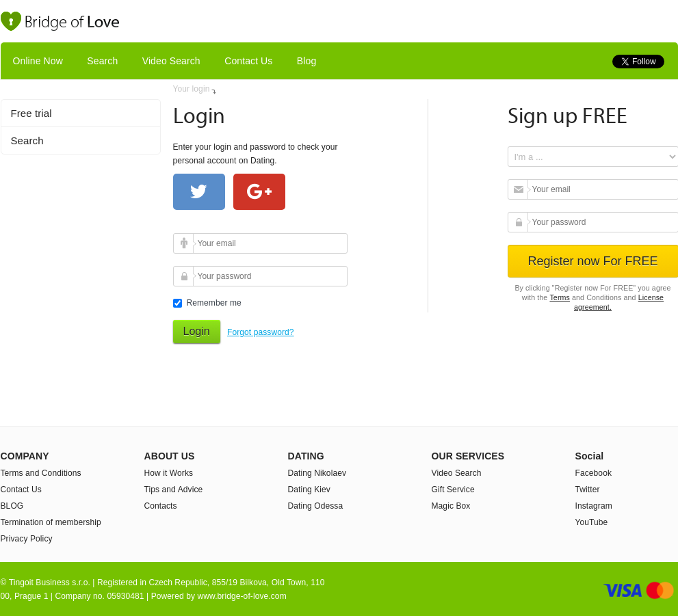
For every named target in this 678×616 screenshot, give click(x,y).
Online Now (38, 61)
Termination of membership (51, 522)
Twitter (588, 490)
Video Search (171, 61)
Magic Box (451, 506)
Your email (185, 243)
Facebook (594, 473)
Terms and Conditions (41, 473)
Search (102, 61)
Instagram (594, 506)
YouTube (592, 522)
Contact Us (248, 61)
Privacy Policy (27, 539)
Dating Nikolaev (317, 473)
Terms (560, 297)
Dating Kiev (309, 490)
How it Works (169, 473)
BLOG (12, 506)
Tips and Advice (174, 490)
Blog (307, 61)
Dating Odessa (316, 506)
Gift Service (453, 490)
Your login (192, 89)
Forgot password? (261, 332)
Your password (185, 276)
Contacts (161, 506)
